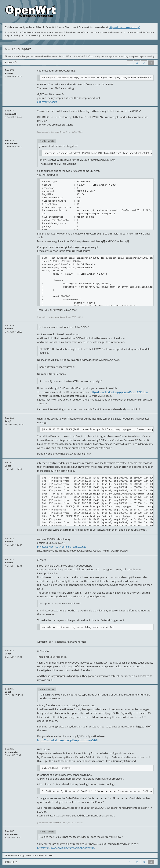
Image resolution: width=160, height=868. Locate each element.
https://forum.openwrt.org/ (124, 27)
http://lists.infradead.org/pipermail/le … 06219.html (120, 392)
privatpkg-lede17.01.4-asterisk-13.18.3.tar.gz (62, 547)
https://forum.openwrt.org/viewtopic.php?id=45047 (66, 848)
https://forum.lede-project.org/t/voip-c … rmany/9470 (67, 740)
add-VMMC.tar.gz (47, 102)
